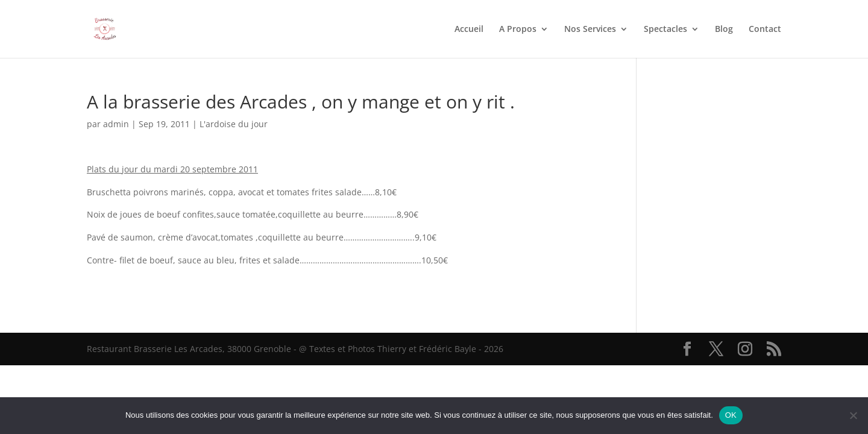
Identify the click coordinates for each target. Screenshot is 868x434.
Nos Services (590, 30)
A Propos (518, 30)
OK (731, 415)
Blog (724, 30)
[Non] (853, 415)
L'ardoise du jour (234, 124)
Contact (765, 30)
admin (116, 124)
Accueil (469, 30)
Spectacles (665, 30)
